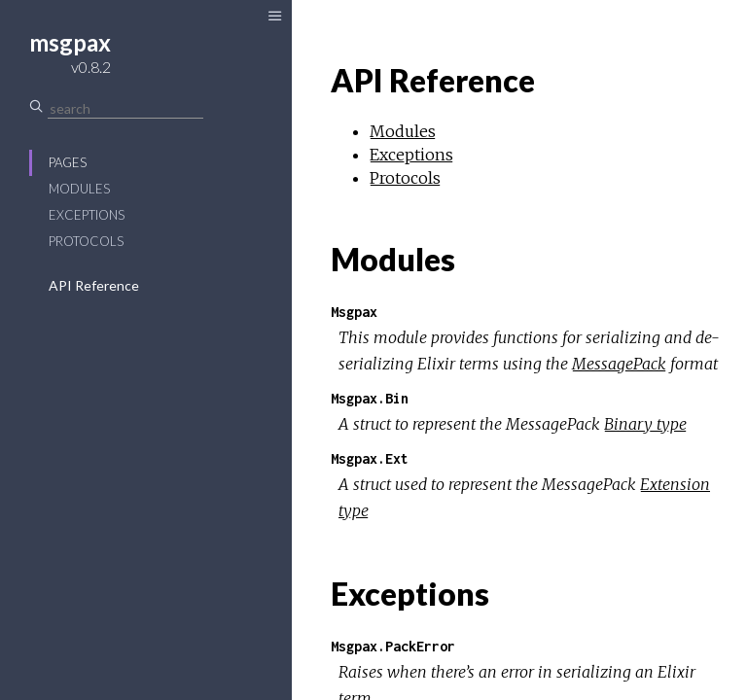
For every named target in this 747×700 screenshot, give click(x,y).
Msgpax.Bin (370, 398)
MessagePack (619, 364)
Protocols (86, 241)
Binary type (645, 424)
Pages (68, 162)
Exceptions (87, 215)
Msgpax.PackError (393, 646)
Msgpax (354, 312)
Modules (79, 189)
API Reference (94, 285)
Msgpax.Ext (370, 458)
